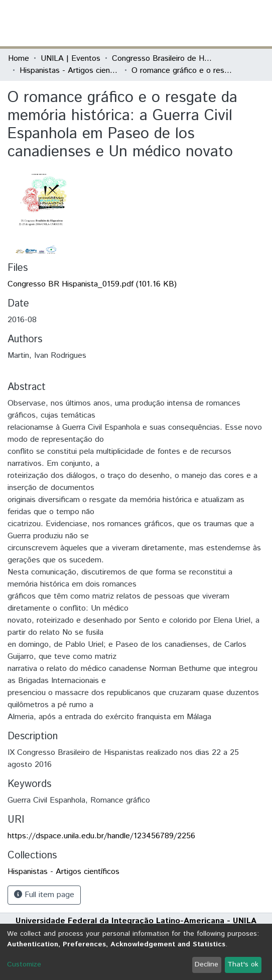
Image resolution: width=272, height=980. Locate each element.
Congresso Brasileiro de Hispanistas (162, 59)
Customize (24, 964)
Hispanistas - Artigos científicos (70, 71)
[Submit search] (191, 23)
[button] (206, 23)
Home (19, 59)
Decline (207, 964)
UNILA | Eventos (71, 59)
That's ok (243, 964)
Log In (226, 23)
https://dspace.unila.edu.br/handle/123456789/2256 (101, 836)
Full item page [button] (44, 895)
